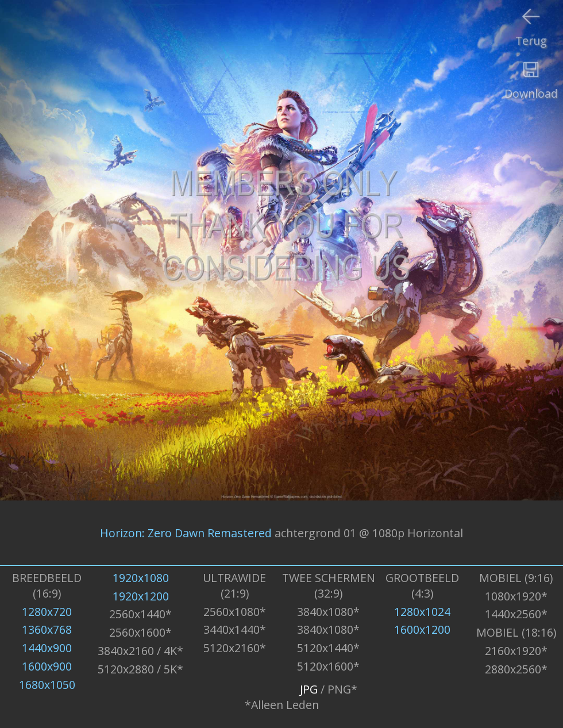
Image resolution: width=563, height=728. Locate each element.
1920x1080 (141, 578)
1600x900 (47, 666)
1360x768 (47, 629)
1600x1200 (422, 629)
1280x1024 (422, 612)
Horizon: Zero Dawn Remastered (186, 532)
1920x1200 (141, 596)
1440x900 (47, 648)
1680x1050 (47, 685)
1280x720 (47, 612)
